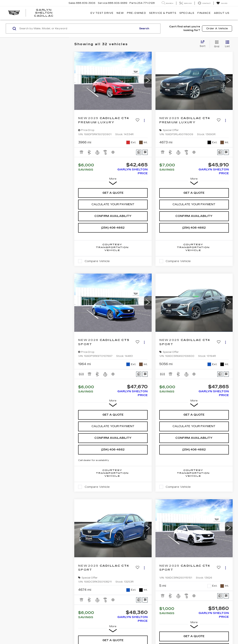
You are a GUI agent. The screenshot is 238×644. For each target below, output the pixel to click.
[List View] (227, 44)
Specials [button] (187, 13)
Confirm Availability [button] (113, 216)
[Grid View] (216, 44)
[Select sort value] (204, 44)
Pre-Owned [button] (137, 13)
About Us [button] (222, 13)
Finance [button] (204, 13)
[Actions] (144, 120)
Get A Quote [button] (113, 193)
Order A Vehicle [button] (217, 29)
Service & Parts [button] (163, 13)
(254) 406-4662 (113, 228)
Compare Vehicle (97, 261)
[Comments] (139, 152)
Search (144, 29)
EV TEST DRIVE (102, 13)
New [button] (120, 13)
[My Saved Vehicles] (222, 3)
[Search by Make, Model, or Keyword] (78, 29)
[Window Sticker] (145, 152)
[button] (148, 81)
